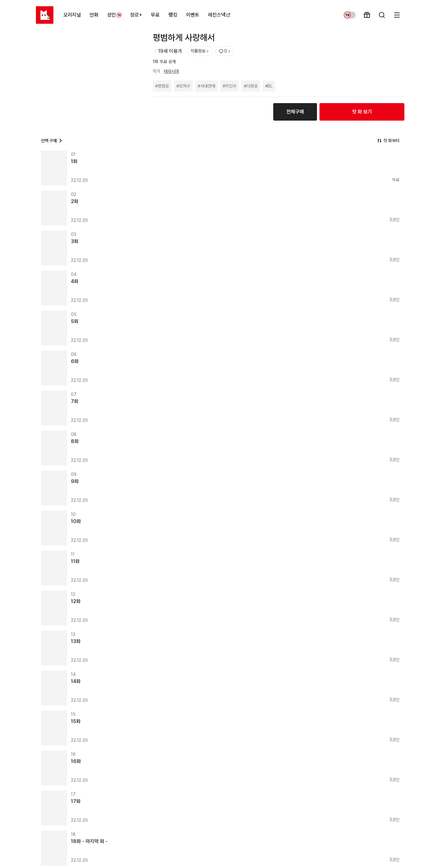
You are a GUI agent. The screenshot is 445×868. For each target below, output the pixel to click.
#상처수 (183, 86)
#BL (269, 86)
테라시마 (171, 71)
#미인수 (230, 86)
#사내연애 (206, 86)
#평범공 (162, 86)
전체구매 (295, 112)
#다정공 (251, 86)
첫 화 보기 (362, 112)
